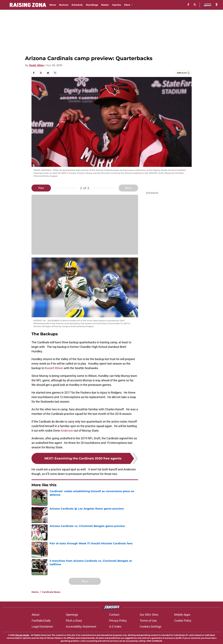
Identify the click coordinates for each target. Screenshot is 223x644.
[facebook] (188, 5)
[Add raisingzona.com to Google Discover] (183, 73)
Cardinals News (51, 592)
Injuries (117, 5)
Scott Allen (37, 65)
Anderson (67, 431)
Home (35, 592)
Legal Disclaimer (42, 627)
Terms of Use (148, 621)
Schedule (77, 5)
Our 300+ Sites (149, 615)
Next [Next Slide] (128, 188)
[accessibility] (217, 4)
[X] (195, 5)
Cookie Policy (183, 621)
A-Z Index (115, 627)
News (53, 5)
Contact (114, 615)
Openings (72, 615)
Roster (105, 5)
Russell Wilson (54, 368)
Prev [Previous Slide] (41, 188)
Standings (92, 5)
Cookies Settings (150, 627)
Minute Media (22, 635)
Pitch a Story (74, 621)
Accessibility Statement (81, 627)
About (36, 615)
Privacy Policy (118, 621)
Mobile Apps (182, 615)
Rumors (64, 5)
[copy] (55, 73)
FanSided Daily (41, 621)
